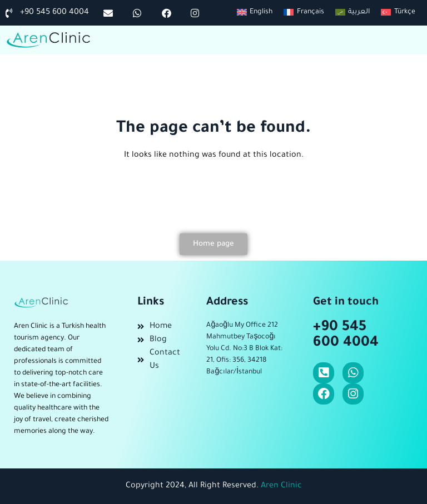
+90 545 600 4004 (346, 336)
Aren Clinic (281, 486)
